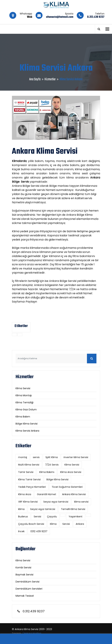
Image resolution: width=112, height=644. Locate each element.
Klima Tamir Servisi (29, 479)
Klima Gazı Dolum (26, 410)
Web (30, 17)
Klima (53, 524)
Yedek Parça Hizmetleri (32, 487)
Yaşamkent (76, 517)
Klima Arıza (25, 494)
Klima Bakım (23, 417)
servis (36, 457)
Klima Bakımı (47, 472)
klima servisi (81, 502)
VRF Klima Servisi (28, 502)
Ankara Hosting (33, 633)
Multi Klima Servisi (29, 465)
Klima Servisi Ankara (27, 431)
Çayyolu (52, 517)
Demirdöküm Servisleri (29, 589)
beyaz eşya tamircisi (56, 502)
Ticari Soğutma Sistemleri (67, 487)
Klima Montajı (24, 395)
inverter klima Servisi (76, 457)
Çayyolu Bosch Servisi (31, 524)
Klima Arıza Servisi (71, 472)
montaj (23, 457)
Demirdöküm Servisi (27, 582)
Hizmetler (50, 79)
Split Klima (52, 457)
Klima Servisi (23, 388)
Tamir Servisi (26, 472)
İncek (21, 531)
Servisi (37, 517)
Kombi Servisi (23, 568)
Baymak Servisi (24, 575)
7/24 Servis (52, 465)
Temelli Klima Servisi (73, 509)
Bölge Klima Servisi (27, 424)
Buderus (23, 517)
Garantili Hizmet (47, 494)
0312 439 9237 (39, 531)
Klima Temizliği (24, 402)
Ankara (80, 524)
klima (21, 509)
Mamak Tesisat (25, 596)
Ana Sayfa (35, 79)
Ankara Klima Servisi (74, 494)
